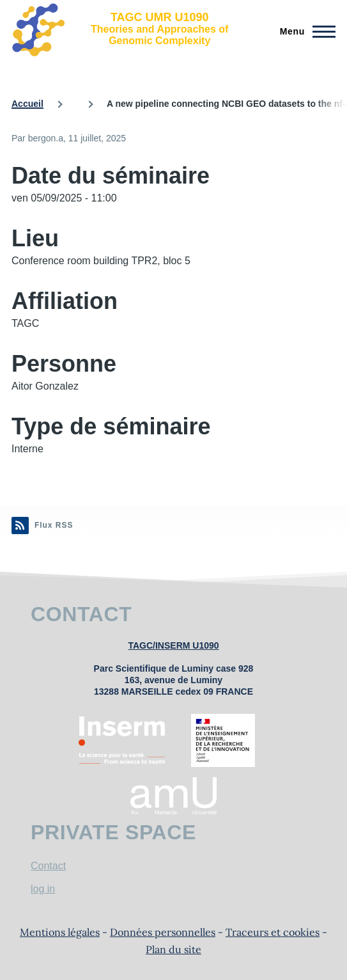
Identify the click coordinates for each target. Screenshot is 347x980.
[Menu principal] (304, 31)
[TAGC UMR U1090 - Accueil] (128, 29)
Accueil (27, 104)
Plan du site (173, 949)
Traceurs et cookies (273, 932)
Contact (48, 866)
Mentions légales (60, 932)
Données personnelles (163, 932)
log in (43, 889)
